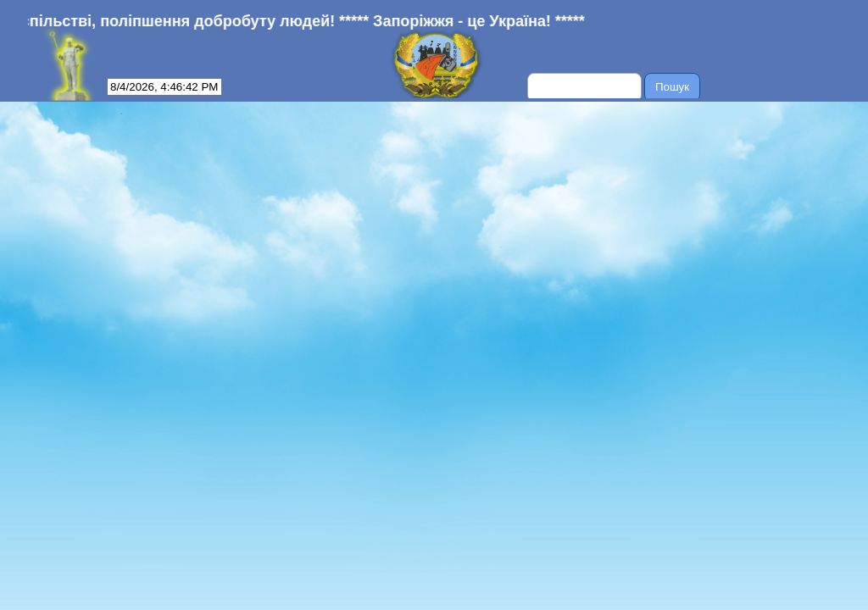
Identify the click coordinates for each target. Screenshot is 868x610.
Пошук (672, 87)
